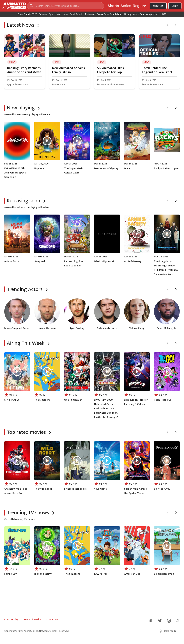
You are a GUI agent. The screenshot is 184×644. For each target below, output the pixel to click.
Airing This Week (26, 343)
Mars (127, 168)
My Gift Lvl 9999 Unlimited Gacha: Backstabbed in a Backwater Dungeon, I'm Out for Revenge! (106, 409)
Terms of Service (32, 620)
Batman (43, 14)
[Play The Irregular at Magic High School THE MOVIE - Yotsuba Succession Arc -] (167, 234)
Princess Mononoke (75, 489)
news (57, 62)
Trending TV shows (28, 512)
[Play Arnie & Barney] (137, 234)
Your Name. (101, 489)
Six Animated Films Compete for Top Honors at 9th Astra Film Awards (114, 70)
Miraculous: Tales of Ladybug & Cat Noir (136, 402)
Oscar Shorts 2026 (27, 14)
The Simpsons (42, 400)
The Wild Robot (43, 489)
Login (175, 6)
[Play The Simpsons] (47, 372)
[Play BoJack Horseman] (167, 546)
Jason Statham (47, 328)
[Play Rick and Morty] (47, 546)
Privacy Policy (11, 620)
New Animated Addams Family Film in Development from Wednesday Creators (68, 70)
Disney (128, 14)
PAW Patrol (100, 574)
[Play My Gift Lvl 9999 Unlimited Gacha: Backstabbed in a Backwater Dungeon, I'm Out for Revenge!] (107, 372)
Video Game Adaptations (146, 14)
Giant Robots (77, 14)
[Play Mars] (137, 141)
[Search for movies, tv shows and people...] (65, 6)
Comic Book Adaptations (110, 14)
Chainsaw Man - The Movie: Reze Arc (16, 491)
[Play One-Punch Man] (77, 372)
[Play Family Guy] (17, 546)
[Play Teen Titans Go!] (167, 372)
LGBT (164, 14)
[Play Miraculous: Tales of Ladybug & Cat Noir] (137, 372)
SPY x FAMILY (12, 400)
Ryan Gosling (77, 328)
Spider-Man (55, 14)
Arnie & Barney (133, 261)
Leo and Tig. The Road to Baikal (74, 264)
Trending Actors (25, 289)
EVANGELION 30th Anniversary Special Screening (16, 173)
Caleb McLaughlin (167, 328)
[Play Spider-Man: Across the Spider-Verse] (137, 461)
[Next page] (176, 25)
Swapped (40, 261)
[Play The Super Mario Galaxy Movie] (77, 141)
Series (126, 6)
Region (139, 6)
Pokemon (90, 14)
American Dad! (133, 574)
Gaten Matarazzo (107, 328)
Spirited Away (162, 489)
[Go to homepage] (13, 6)
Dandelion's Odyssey (106, 168)
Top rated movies (26, 432)
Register (158, 6)
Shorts (113, 6)
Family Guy (11, 574)
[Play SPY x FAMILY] (17, 372)
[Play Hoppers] (47, 141)
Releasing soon (24, 201)
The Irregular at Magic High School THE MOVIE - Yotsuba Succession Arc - (166, 268)
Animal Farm (12, 261)
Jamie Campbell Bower (17, 328)
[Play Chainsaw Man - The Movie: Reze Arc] (17, 461)
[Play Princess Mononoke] (77, 461)
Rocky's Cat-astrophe (166, 168)
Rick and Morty (43, 574)
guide (12, 62)
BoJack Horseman (164, 574)
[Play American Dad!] (137, 546)
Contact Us (52, 620)
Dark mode (168, 631)
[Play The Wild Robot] (47, 461)
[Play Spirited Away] (167, 461)
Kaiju (65, 14)
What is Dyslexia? (104, 261)
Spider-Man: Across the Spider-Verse (135, 491)
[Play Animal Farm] (17, 234)
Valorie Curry (137, 328)
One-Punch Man (73, 400)
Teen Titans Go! (163, 400)
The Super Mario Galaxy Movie (74, 171)
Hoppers (39, 168)
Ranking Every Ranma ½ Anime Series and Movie (24, 70)
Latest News (21, 25)
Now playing (21, 108)
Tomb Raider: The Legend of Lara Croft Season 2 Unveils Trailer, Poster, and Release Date (159, 70)
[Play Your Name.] (107, 461)
